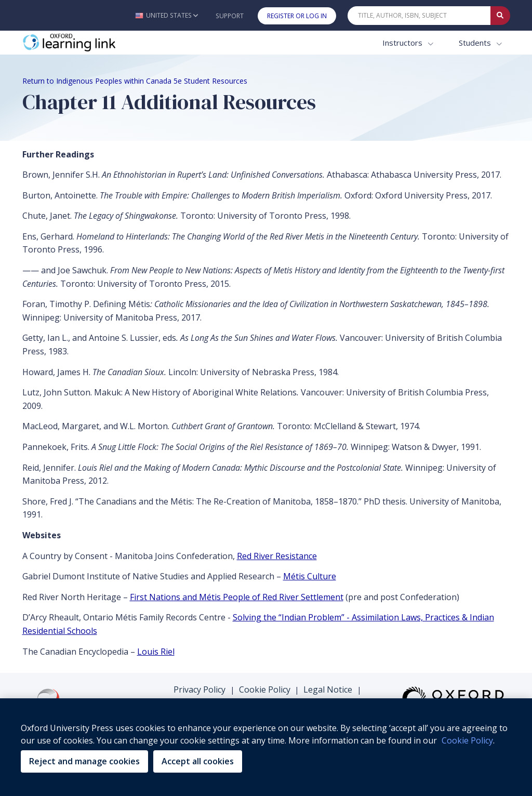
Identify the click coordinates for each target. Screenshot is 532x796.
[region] (266, 747)
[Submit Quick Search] (500, 16)
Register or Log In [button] (297, 16)
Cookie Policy (265, 689)
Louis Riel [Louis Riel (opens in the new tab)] (156, 652)
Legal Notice (328, 689)
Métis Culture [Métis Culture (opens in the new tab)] (310, 576)
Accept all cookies (198, 761)
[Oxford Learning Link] (100, 43)
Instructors (403, 43)
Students (476, 43)
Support (230, 16)
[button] (167, 15)
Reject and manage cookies (84, 761)
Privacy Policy (199, 689)
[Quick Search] (419, 16)
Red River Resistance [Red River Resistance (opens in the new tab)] (277, 556)
